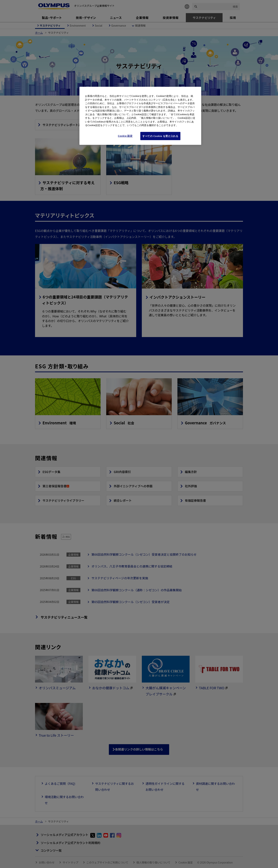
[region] (140, 116)
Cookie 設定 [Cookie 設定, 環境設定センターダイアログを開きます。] (125, 136)
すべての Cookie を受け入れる (160, 136)
